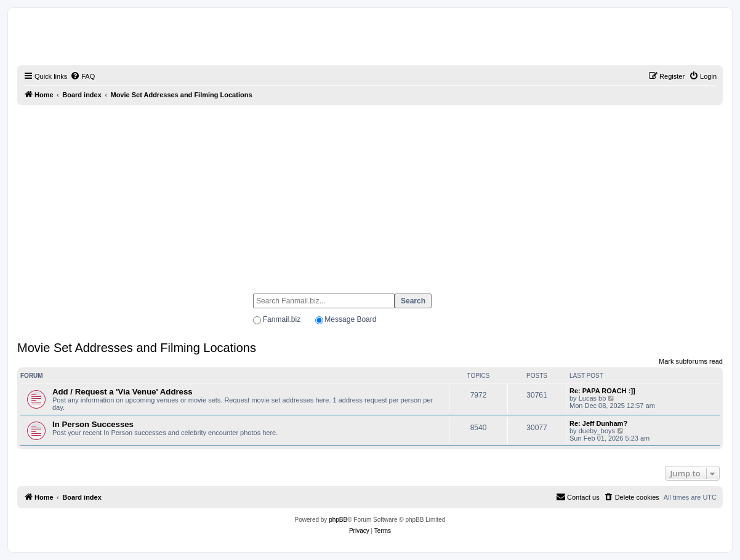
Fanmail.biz (282, 319)
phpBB (338, 520)
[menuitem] (82, 76)
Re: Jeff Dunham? (598, 423)
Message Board (350, 319)
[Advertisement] (370, 194)
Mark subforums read (691, 361)
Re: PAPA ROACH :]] (602, 391)
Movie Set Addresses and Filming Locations (137, 348)
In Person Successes (93, 424)
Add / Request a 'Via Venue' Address (123, 392)
